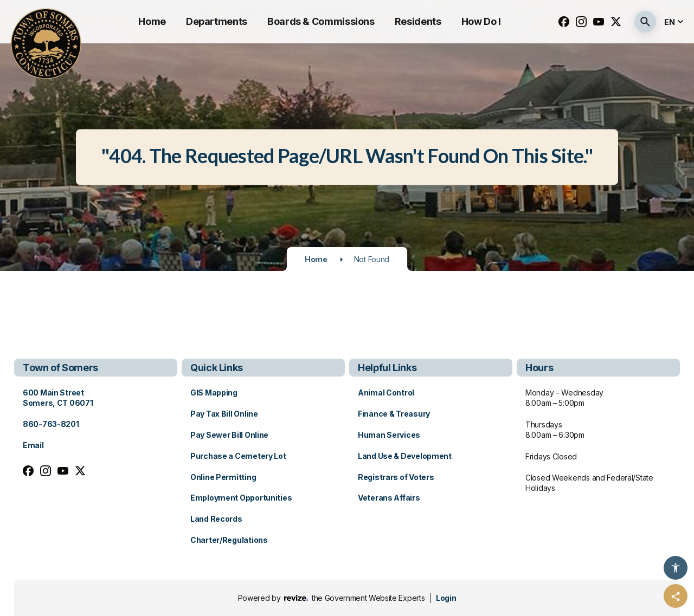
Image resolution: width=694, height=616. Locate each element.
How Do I (481, 21)
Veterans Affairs (389, 498)
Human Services (389, 435)
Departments (217, 21)
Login (446, 598)
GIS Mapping (214, 393)
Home (152, 21)
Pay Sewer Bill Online (229, 435)
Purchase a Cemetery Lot (238, 456)
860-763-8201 (51, 424)
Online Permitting (223, 477)
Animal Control (386, 393)
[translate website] (675, 22)
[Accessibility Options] (676, 568)
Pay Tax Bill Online (224, 414)
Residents (418, 21)
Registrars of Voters (396, 477)
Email (33, 445)
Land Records (216, 519)
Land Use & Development (405, 456)
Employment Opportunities (241, 498)
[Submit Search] (645, 22)
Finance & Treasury (394, 414)
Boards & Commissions (321, 21)
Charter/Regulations (229, 540)
